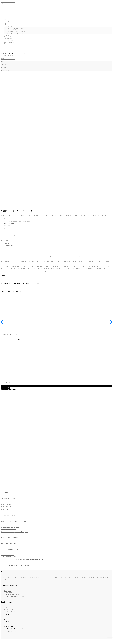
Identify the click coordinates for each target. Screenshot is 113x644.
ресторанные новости (8, 555)
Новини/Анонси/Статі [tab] (10, 245)
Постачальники (8, 35)
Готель (6, 25)
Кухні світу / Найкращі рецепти (13, 37)
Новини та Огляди (9, 623)
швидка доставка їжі (9, 499)
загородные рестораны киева (10, 527)
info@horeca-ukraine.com (8, 57)
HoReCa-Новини (9, 26)
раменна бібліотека (9, 334)
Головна (6, 614)
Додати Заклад (8, 593)
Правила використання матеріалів (14, 628)
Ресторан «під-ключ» (10, 40)
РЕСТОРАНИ (4, 67)
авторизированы (15, 288)
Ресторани (7, 619)
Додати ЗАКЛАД (5, 388)
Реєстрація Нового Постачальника (14, 596)
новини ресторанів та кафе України (32, 560)
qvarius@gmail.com (9, 225)
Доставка (7, 621)
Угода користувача (10, 626)
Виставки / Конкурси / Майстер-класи (18, 32)
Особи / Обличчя (9, 42)
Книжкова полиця (9, 44)
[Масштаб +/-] (1, 641)
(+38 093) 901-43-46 (7, 55)
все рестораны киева (10, 549)
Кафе (5, 19)
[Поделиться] (5, 641)
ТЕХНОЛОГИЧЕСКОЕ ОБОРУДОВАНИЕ (16, 565)
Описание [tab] (7, 243)
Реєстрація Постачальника (8, 390)
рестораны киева (6, 509)
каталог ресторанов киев (9, 543)
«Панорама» (6, 382)
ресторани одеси (6, 506)
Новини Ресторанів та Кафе (15, 28)
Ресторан (7, 21)
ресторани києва (8, 515)
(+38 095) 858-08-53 (21, 53)
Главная (2, 61)
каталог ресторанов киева (8, 529)
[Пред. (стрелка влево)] (1, 643)
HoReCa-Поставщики (9, 538)
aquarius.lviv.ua (8, 227)
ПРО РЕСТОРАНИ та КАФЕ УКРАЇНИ (11, 560)
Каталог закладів (4, 64)
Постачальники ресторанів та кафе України (14, 532)
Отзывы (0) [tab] (7, 249)
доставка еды (6, 492)
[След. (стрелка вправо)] (3, 643)
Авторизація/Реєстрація (56, 386)
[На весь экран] (3, 641)
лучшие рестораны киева (8, 557)
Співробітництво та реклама (12, 594)
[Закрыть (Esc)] (6, 641)
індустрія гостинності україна (13, 521)
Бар (5, 23)
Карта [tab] (6, 247)
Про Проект (7, 591)
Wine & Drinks (8, 39)
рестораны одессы (6, 504)
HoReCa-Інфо (8, 625)
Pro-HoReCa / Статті (13, 30)
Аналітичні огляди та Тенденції (16, 33)
